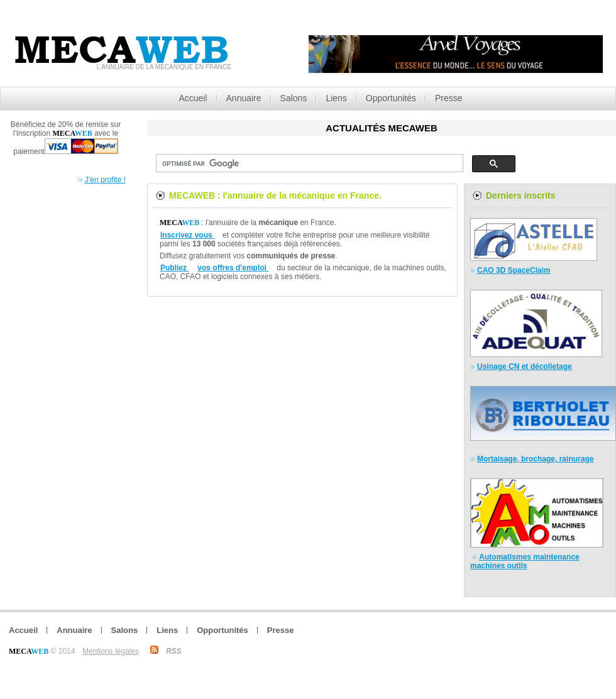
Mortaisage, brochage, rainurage (535, 459)
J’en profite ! (105, 180)
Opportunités (391, 98)
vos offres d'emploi (233, 268)
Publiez (174, 268)
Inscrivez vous (187, 235)
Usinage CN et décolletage (525, 366)
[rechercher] (308, 163)
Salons (294, 98)
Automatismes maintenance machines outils (525, 561)
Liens (336, 98)
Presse (449, 98)
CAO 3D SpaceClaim (514, 270)
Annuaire (244, 98)
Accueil (193, 98)
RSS (174, 651)
